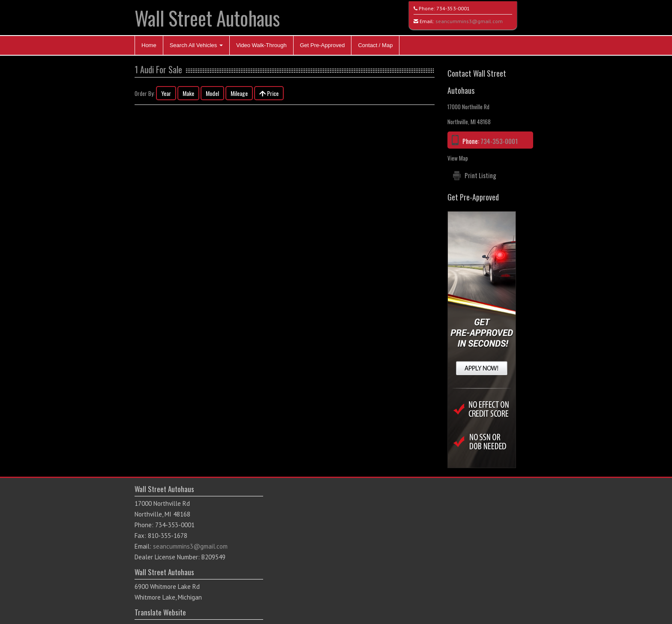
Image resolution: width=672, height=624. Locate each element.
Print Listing (480, 175)
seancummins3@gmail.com (469, 21)
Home (149, 45)
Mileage (239, 93)
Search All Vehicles (196, 45)
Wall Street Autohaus (207, 18)
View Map (458, 158)
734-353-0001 (453, 8)
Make (188, 93)
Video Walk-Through (261, 45)
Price (269, 93)
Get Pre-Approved (322, 45)
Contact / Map (375, 45)
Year (166, 93)
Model (212, 93)
